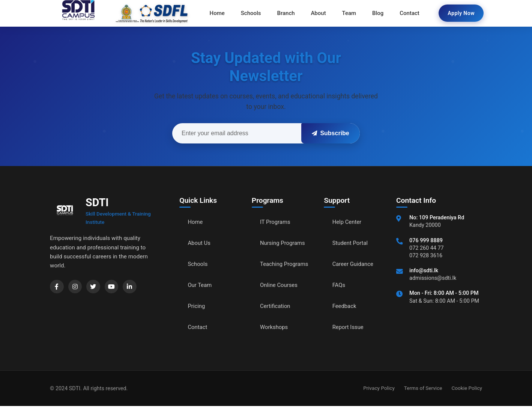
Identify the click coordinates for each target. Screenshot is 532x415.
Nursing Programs (284, 244)
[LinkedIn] (135, 287)
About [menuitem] (318, 13)
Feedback (345, 307)
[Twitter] (96, 287)
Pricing (197, 307)
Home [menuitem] (220, 13)
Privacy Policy (379, 397)
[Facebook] (57, 287)
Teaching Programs (273, 269)
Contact (198, 328)
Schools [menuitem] (253, 13)
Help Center (348, 223)
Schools (199, 265)
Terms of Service (423, 397)
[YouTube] (116, 287)
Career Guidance (355, 265)
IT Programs (276, 223)
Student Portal (352, 244)
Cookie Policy (467, 397)
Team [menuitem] (348, 13)
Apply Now (461, 13)
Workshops (275, 336)
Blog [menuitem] (376, 13)
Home (196, 223)
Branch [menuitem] (287, 13)
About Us (200, 244)
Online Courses (280, 294)
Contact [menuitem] (407, 13)
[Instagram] (77, 287)
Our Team (201, 286)
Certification (276, 315)
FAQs (339, 286)
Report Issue (349, 328)
